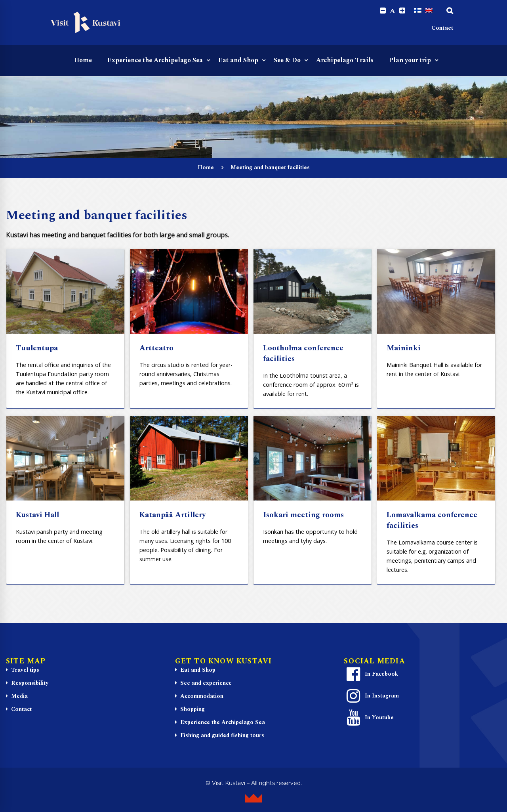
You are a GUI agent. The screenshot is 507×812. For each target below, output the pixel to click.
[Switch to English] (429, 11)
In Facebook (371, 674)
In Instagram (372, 696)
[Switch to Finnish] (418, 11)
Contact (442, 28)
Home (206, 167)
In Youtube (369, 718)
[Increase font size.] (402, 11)
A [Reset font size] (393, 11)
